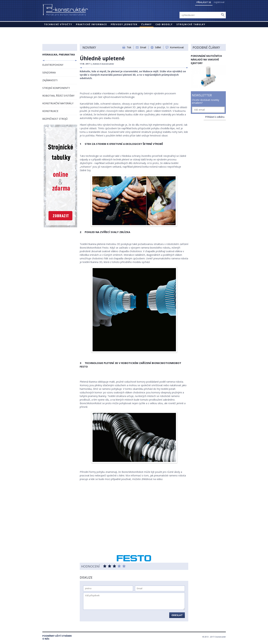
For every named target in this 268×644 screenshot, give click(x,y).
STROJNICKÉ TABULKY (191, 24)
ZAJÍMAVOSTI (50, 80)
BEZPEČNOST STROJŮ (55, 119)
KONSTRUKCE (50, 111)
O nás (46, 639)
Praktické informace (91, 24)
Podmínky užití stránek (57, 636)
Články (147, 24)
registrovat (219, 2)
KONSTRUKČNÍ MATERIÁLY (58, 103)
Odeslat (177, 615)
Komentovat (177, 47)
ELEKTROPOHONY (53, 65)
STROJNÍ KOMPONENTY (56, 88)
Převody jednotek (124, 24)
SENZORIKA (49, 72)
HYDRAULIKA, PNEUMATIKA (59, 55)
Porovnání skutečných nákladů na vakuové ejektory (206, 59)
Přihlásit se (204, 2)
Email (143, 47)
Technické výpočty (58, 24)
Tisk (129, 47)
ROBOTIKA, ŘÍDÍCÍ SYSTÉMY (58, 96)
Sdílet (158, 47)
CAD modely (164, 24)
